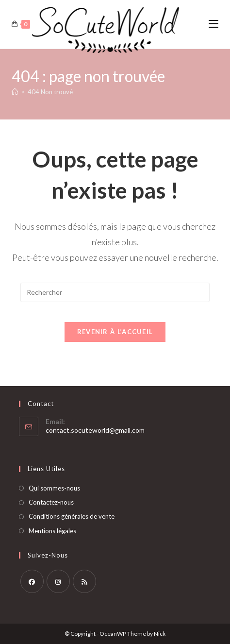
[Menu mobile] (214, 24)
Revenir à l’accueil (115, 332)
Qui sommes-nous (54, 488)
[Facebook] (32, 581)
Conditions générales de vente (72, 516)
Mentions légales (52, 531)
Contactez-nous (51, 502)
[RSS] (84, 581)
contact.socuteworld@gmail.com (95, 430)
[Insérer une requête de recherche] (115, 292)
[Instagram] (58, 581)
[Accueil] (15, 92)
